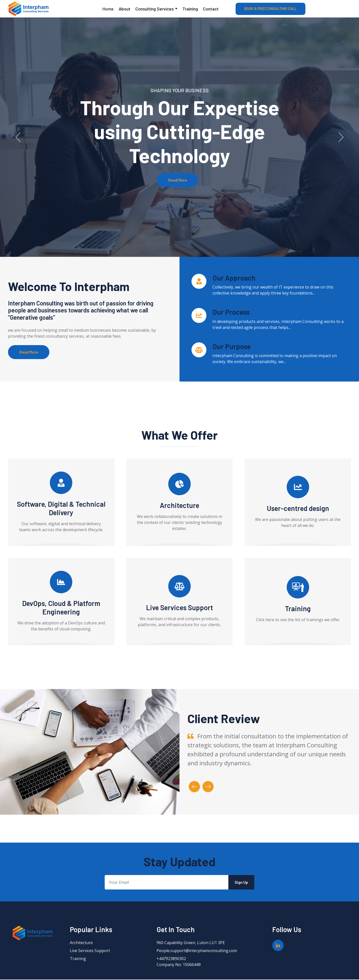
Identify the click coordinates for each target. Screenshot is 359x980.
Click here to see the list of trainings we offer (298, 620)
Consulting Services (155, 9)
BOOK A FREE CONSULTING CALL (270, 9)
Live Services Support (90, 951)
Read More (178, 180)
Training (190, 9)
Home (108, 9)
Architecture (81, 943)
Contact (211, 9)
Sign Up (241, 883)
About (125, 9)
